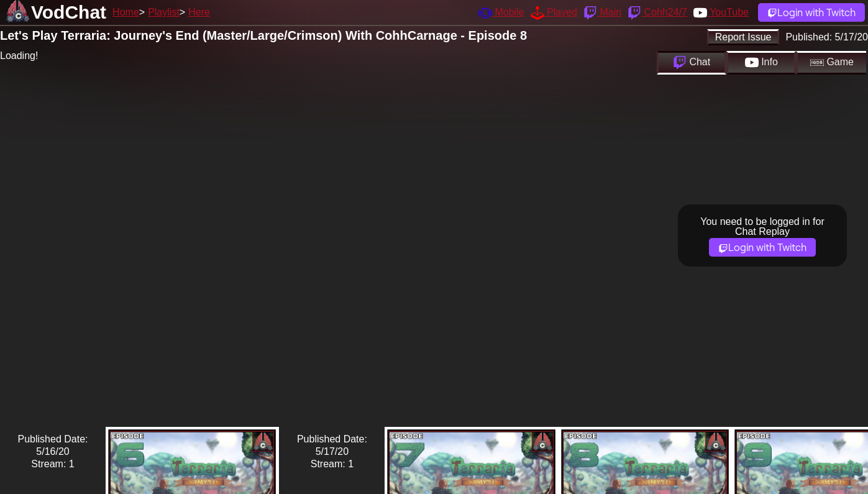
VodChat (69, 12)
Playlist (164, 12)
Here (199, 12)
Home (126, 12)
